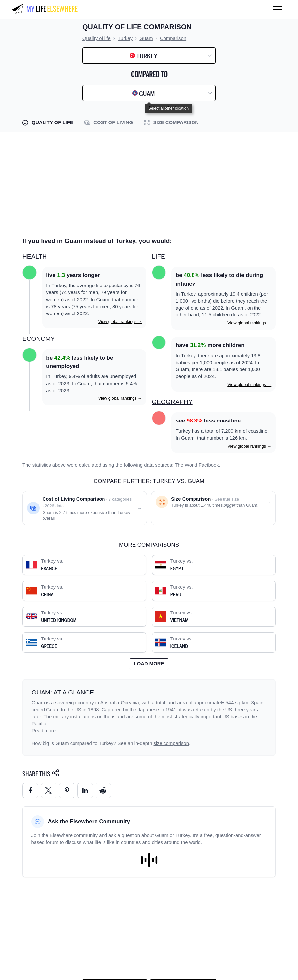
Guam (38, 703)
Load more (149, 664)
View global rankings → (120, 322)
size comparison (171, 743)
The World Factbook (197, 465)
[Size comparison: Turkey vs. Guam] (213, 508)
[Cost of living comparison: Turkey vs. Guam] (85, 508)
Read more (44, 731)
